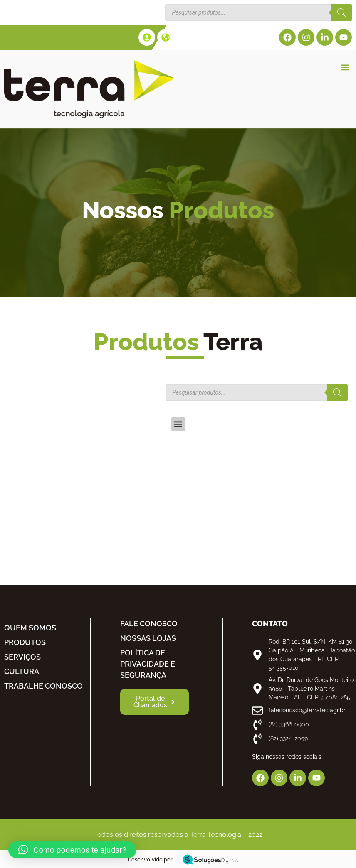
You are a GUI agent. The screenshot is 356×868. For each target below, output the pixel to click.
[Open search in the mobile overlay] (258, 12)
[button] (345, 67)
